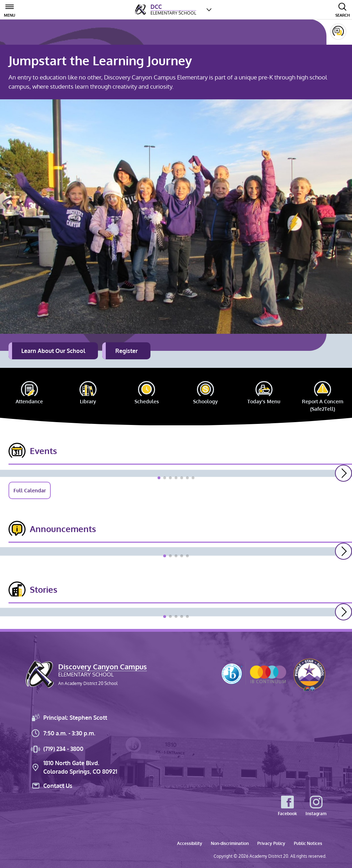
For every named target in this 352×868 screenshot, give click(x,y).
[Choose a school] (209, 10)
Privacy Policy (271, 843)
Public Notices (308, 843)
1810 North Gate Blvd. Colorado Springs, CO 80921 (73, 767)
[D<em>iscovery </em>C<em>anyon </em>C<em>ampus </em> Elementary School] (166, 10)
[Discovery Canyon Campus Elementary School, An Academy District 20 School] (86, 674)
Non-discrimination (230, 843)
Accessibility (190, 843)
